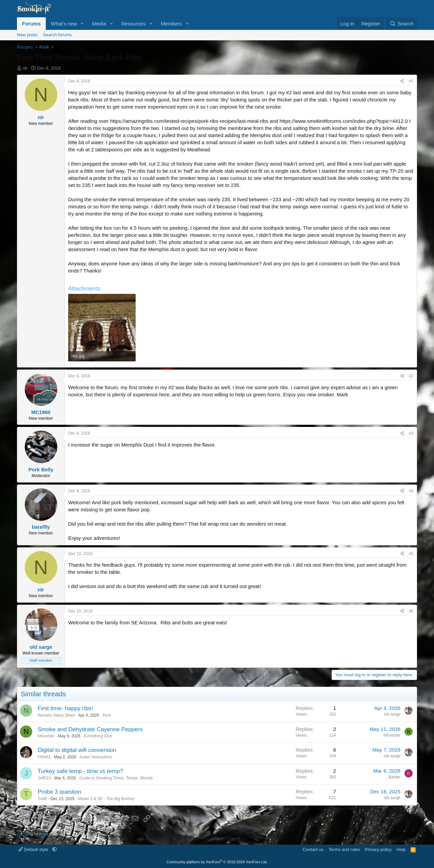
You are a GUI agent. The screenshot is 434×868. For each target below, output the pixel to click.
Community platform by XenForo (217, 862)
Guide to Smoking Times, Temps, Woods (116, 778)
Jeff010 (44, 778)
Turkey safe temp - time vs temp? (80, 771)
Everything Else (98, 736)
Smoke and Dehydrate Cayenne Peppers (90, 729)
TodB (42, 799)
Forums (31, 24)
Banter (394, 777)
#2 (411, 376)
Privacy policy (378, 850)
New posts (27, 35)
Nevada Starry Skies (56, 715)
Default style (34, 850)
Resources (134, 24)
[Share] (402, 81)
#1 (411, 81)
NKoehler (46, 736)
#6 (411, 611)
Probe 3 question (60, 792)
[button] (82, 24)
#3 (411, 433)
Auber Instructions (96, 757)
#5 (411, 554)
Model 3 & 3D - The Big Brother (106, 799)
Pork (107, 715)
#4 (411, 491)
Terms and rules (344, 850)
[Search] (402, 24)
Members (171, 24)
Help (401, 850)
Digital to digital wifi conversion (77, 750)
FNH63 (44, 757)
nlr (25, 68)
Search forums (57, 35)
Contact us (313, 850)
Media (99, 24)
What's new (64, 24)
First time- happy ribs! (65, 708)
